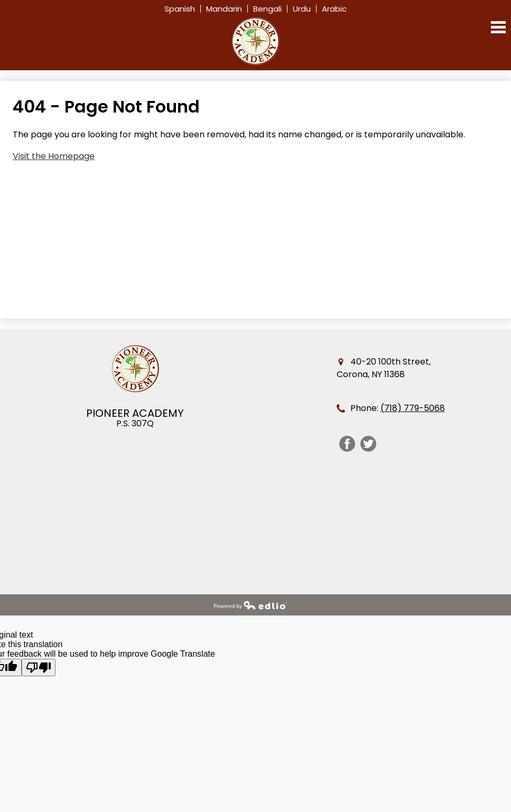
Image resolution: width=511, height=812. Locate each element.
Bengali (267, 9)
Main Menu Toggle (498, 27)
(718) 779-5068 (413, 408)
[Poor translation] (39, 668)
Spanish (180, 9)
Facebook (347, 445)
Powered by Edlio (250, 605)
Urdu (302, 9)
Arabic (334, 9)
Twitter (368, 445)
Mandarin (224, 9)
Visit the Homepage (54, 156)
